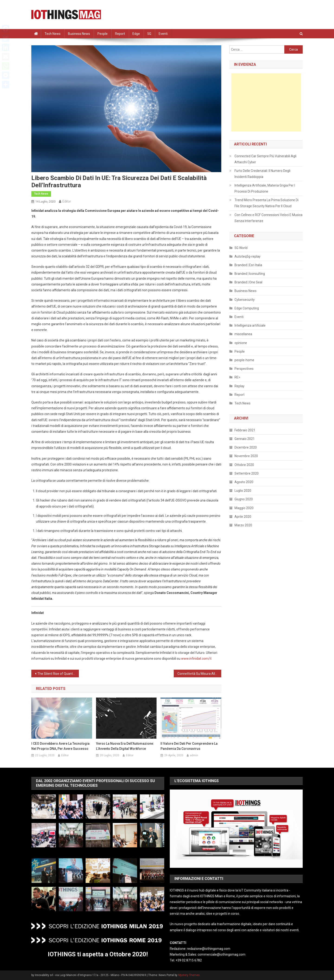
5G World (241, 248)
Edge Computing (247, 308)
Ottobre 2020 (244, 465)
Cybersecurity (245, 300)
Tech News (53, 34)
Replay (239, 386)
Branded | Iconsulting (250, 274)
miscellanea (243, 334)
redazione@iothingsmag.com (209, 949)
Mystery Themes (189, 975)
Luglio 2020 (243, 491)
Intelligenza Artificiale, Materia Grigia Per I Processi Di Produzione (265, 188)
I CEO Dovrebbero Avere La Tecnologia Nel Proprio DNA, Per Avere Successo (60, 746)
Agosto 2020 (244, 482)
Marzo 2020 (243, 525)
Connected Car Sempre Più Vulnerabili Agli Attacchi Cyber (265, 159)
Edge (136, 34)
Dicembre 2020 (246, 447)
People (103, 34)
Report (120, 34)
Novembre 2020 (246, 456)
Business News (79, 34)
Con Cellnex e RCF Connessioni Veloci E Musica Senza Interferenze (268, 218)
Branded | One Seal (248, 282)
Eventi (163, 34)
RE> (237, 377)
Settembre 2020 (247, 473)
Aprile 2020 (243, 517)
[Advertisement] (266, 102)
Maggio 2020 (244, 508)
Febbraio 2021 (245, 430)
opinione (241, 343)
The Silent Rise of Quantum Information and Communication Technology (58, 674)
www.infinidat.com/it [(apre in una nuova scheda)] (196, 659)
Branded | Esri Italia (248, 265)
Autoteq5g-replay (247, 256)
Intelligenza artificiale (250, 325)
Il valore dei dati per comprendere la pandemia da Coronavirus (189, 746)
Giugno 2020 (244, 499)
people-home (244, 360)
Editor (67, 201)
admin (194, 755)
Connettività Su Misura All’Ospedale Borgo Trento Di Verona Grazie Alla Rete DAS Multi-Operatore (199, 674)
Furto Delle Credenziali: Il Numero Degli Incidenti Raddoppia (262, 174)
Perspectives (244, 369)
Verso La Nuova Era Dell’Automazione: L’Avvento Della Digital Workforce (125, 746)
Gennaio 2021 (245, 439)
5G (149, 34)
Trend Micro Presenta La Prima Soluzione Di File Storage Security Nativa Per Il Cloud (267, 203)
